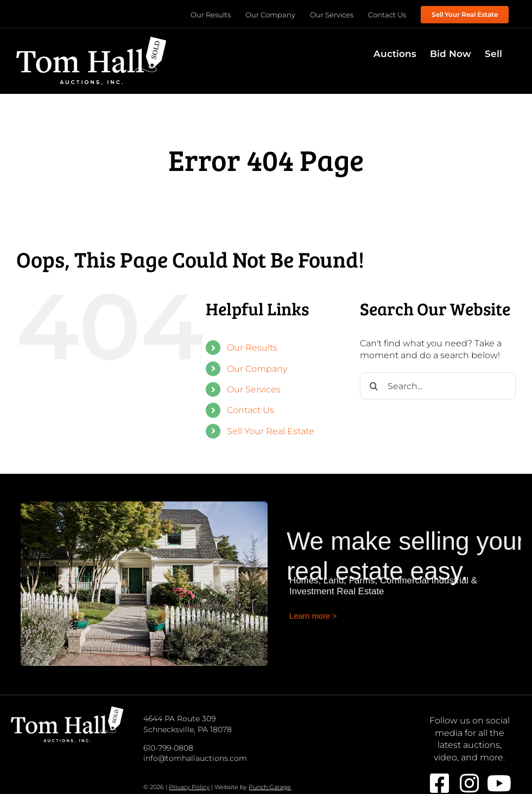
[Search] (373, 386)
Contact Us (251, 410)
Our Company (257, 369)
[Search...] (438, 386)
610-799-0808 (168, 748)
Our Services (254, 389)
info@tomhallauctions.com (195, 758)
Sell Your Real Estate (271, 431)
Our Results (252, 348)
